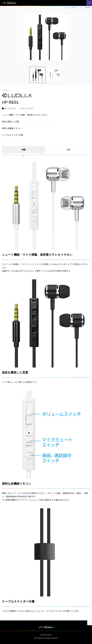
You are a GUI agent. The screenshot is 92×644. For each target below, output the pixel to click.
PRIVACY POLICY (46, 635)
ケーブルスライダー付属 (12, 135)
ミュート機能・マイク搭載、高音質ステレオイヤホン (25, 115)
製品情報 (73, 8)
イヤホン (80, 8)
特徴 (24, 150)
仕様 (68, 150)
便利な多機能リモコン (11, 128)
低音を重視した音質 (11, 122)
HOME (66, 8)
